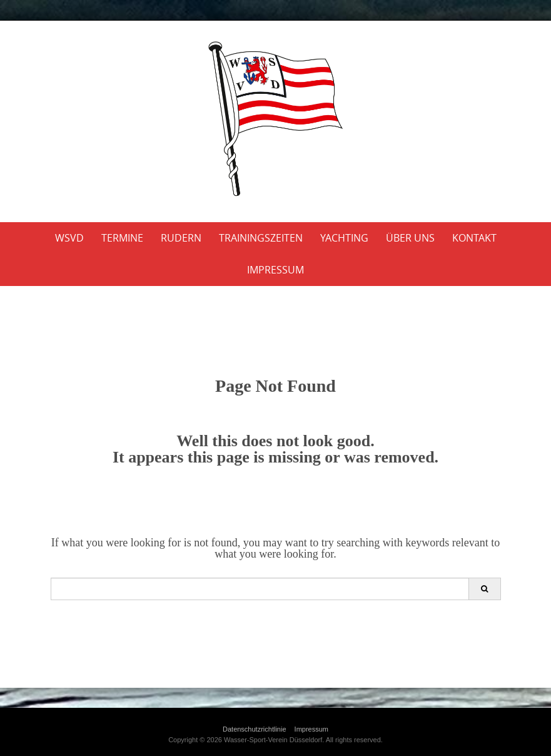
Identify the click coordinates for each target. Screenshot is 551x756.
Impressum (275, 270)
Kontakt (474, 238)
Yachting (344, 238)
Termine (122, 238)
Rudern (181, 238)
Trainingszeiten (261, 238)
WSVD (69, 238)
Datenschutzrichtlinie (255, 729)
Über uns (410, 238)
